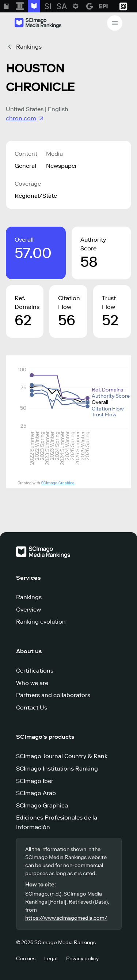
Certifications (35, 671)
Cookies (26, 959)
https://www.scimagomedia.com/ (66, 918)
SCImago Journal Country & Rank (62, 756)
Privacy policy (82, 959)
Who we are (32, 683)
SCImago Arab (36, 793)
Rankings (29, 47)
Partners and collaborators (53, 695)
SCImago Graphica (58, 483)
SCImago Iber (35, 781)
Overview (28, 610)
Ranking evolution (41, 622)
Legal (51, 959)
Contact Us (32, 707)
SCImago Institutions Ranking (57, 769)
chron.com (25, 118)
